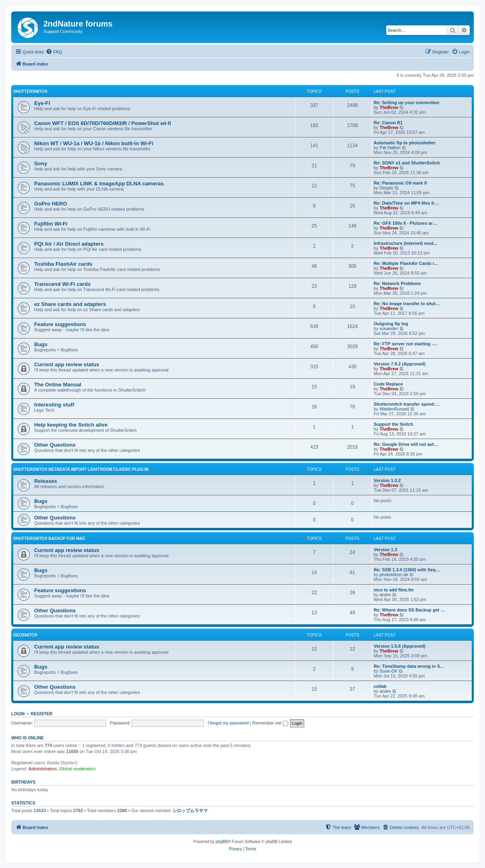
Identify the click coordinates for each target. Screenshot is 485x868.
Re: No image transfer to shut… (407, 304)
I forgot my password (228, 723)
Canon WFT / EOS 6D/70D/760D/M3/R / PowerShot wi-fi (103, 123)
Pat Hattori (390, 148)
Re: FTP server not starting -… (406, 344)
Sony (41, 163)
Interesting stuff (54, 405)
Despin (387, 188)
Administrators (43, 769)
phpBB (222, 842)
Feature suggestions (60, 324)
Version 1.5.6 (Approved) (400, 646)
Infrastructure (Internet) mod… (406, 243)
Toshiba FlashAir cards (63, 264)
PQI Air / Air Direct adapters (69, 244)
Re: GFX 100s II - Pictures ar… (405, 223)
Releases (46, 481)
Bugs (41, 344)
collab (380, 686)
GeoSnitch (25, 635)
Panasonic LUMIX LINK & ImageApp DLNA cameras (99, 184)
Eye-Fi (42, 103)
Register (42, 714)
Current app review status (67, 364)
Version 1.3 (385, 550)
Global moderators (77, 769)
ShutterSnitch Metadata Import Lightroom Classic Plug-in (81, 469)
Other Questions (55, 445)
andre (385, 595)
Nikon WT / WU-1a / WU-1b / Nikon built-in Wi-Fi (94, 143)
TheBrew (389, 107)
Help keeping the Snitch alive (71, 425)
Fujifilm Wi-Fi (51, 224)
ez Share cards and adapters (70, 304)
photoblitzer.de (394, 575)
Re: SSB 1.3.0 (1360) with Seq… (407, 570)
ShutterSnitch (30, 91)
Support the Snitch (393, 424)
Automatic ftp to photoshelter (405, 143)
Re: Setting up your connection (406, 103)
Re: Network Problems (397, 283)
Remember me (270, 723)
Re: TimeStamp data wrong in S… (409, 666)
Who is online (28, 738)
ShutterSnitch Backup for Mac (49, 539)
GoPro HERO (51, 204)
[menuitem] (54, 52)
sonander (389, 328)
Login (18, 714)
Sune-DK (389, 671)
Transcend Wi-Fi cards (62, 284)
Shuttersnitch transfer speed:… (407, 404)
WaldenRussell (394, 409)
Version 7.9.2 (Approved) (400, 364)
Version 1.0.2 (387, 480)
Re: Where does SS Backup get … (409, 610)
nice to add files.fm (394, 590)
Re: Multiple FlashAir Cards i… (406, 263)
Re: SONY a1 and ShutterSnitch (407, 163)
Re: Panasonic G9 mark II (400, 183)
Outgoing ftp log (391, 324)
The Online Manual (58, 385)
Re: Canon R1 (388, 123)
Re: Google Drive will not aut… (406, 444)
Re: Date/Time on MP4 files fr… (406, 203)
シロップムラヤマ (190, 811)
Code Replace (388, 384)
